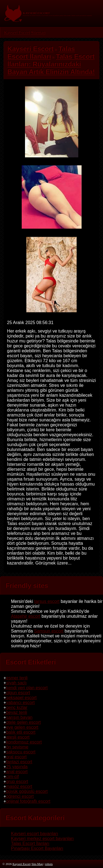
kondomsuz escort (24, 742)
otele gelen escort (23, 722)
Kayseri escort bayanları (35, 834)
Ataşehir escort (26, 616)
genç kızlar (17, 707)
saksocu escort (21, 752)
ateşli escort (18, 737)
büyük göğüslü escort (27, 791)
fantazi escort (19, 762)
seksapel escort (21, 698)
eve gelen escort (22, 727)
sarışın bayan (19, 717)
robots (49, 864)
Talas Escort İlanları (30, 843)
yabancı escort (20, 703)
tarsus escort (47, 601)
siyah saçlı (16, 683)
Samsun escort (49, 631)
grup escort (17, 782)
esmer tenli (17, 678)
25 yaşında (17, 767)
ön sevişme (17, 747)
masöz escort (19, 786)
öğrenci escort (20, 796)
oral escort (16, 757)
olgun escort (18, 693)
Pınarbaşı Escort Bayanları (37, 848)
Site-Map (37, 864)
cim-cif (12, 777)
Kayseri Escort (17, 32)
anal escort (17, 772)
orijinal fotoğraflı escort (28, 801)
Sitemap (38, 32)
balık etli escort (21, 732)
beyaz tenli (17, 712)
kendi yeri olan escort (27, 688)
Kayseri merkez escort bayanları (42, 839)
